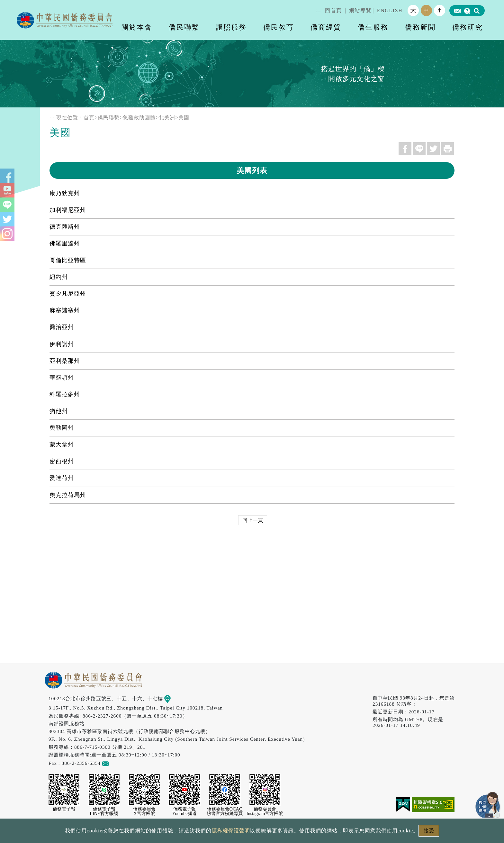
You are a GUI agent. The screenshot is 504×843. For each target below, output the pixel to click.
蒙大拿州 (62, 444)
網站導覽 (360, 10)
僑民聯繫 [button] (184, 27)
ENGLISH (390, 10)
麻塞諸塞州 (65, 310)
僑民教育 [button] (279, 27)
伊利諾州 (62, 344)
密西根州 (62, 461)
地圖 (172, 698)
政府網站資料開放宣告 (166, 833)
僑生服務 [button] (373, 27)
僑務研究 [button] (468, 27)
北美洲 (167, 118)
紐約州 (59, 277)
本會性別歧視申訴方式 (338, 833)
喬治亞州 (62, 327)
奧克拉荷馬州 (68, 495)
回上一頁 (253, 520)
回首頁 (333, 10)
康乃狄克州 (65, 193)
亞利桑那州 (65, 361)
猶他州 (59, 411)
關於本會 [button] (137, 27)
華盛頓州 (62, 378)
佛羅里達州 (65, 243)
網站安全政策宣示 (277, 833)
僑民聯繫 (109, 118)
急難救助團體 (139, 118)
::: (318, 10)
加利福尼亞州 (68, 210)
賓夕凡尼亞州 (68, 294)
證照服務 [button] (231, 27)
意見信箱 (115, 763)
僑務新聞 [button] (420, 27)
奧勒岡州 (62, 428)
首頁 (89, 118)
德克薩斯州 (65, 227)
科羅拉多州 (65, 394)
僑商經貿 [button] (326, 27)
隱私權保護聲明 (225, 833)
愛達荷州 (62, 478)
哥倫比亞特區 (68, 260)
